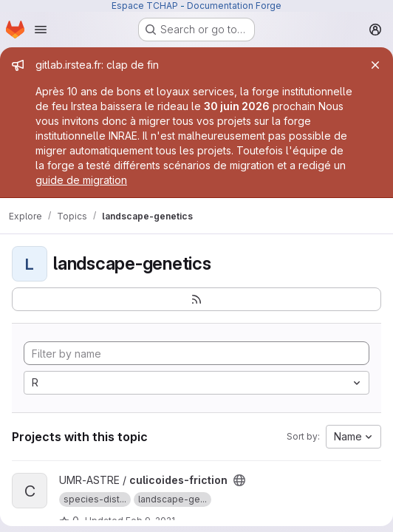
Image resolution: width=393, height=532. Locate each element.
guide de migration (81, 180)
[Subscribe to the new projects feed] (196, 299)
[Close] (375, 65)
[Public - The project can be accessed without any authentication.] (239, 480)
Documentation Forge (234, 6)
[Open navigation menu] (41, 30)
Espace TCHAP (145, 6)
